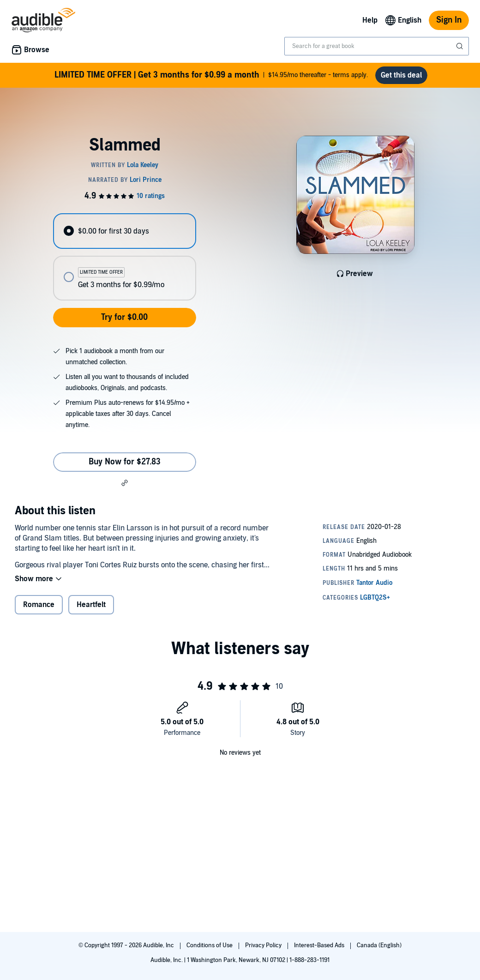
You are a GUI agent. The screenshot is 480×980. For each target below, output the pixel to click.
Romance (39, 608)
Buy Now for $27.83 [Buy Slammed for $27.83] (125, 466)
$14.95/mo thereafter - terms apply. (211, 77)
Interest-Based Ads (320, 945)
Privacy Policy (264, 945)
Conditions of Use (210, 945)
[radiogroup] (124, 261)
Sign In (449, 20)
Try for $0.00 (124, 321)
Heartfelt (91, 608)
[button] (125, 487)
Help (370, 20)
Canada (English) (379, 945)
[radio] (124, 235)
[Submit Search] (461, 46)
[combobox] (377, 46)
